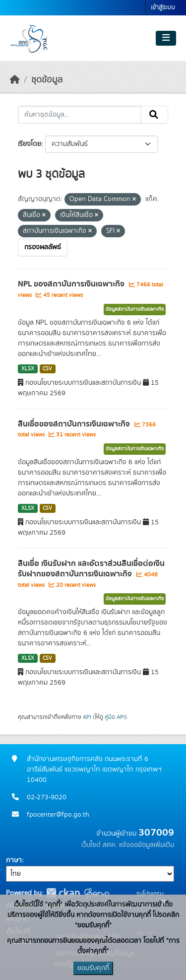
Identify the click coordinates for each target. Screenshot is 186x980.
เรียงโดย (30, 144)
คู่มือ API (115, 717)
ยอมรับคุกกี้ (93, 968)
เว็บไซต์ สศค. (99, 845)
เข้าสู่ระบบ (163, 8)
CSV (47, 369)
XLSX (28, 369)
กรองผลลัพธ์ (43, 247)
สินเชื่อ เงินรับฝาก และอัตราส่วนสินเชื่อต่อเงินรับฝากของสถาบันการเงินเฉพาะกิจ (91, 569)
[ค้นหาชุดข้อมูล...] (80, 115)
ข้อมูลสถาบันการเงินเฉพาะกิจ (135, 309)
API (87, 717)
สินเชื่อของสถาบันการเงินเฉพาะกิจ (75, 424)
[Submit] (155, 115)
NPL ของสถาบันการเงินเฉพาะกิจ (72, 284)
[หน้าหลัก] (15, 80)
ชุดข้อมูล (47, 80)
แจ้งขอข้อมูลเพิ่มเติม (147, 845)
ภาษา (14, 860)
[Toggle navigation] (166, 38)
